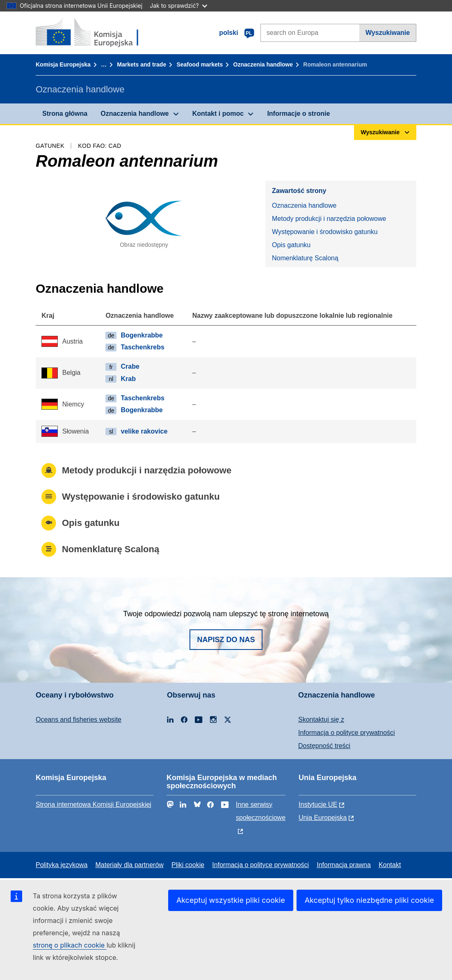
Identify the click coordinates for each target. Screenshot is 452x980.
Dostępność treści (324, 746)
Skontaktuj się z (321, 720)
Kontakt (390, 865)
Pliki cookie (188, 865)
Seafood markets (200, 64)
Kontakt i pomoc (218, 114)
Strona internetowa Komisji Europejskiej (94, 804)
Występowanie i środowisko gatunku (325, 232)
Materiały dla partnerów (130, 865)
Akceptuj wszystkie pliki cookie (231, 900)
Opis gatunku (291, 245)
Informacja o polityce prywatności (347, 733)
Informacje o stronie (298, 114)
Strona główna (65, 114)
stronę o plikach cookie (70, 945)
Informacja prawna (344, 865)
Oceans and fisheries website (79, 720)
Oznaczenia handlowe (263, 64)
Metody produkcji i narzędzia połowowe (329, 219)
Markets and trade (142, 64)
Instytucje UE (318, 804)
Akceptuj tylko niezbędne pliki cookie (369, 900)
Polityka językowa (62, 865)
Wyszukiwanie (388, 33)
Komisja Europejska (63, 64)
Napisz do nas (226, 640)
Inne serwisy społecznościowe (261, 811)
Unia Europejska (323, 818)
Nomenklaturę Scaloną (305, 258)
